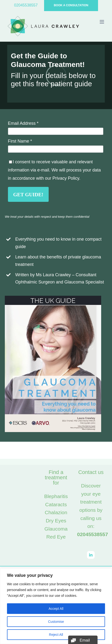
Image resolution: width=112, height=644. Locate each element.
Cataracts (56, 504)
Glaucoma (56, 529)
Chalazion (56, 512)
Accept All (56, 609)
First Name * (20, 141)
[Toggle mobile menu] (102, 22)
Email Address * (23, 123)
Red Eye (56, 537)
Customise (56, 622)
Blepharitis (56, 496)
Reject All (56, 635)
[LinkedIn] (91, 555)
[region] (56, 606)
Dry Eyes (56, 521)
